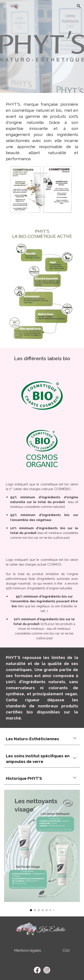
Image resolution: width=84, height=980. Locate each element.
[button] (5, 6)
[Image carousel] (42, 851)
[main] (42, 131)
